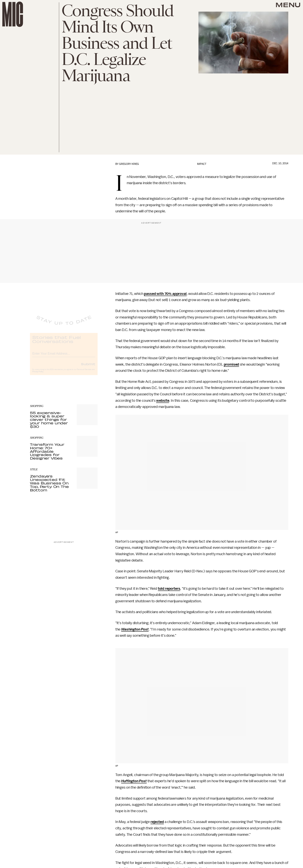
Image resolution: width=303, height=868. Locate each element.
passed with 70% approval (165, 294)
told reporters (169, 589)
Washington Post (135, 629)
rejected (157, 822)
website (163, 401)
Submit (88, 367)
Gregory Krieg (129, 164)
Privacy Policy (38, 375)
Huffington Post (134, 781)
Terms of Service (84, 373)
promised (232, 364)
